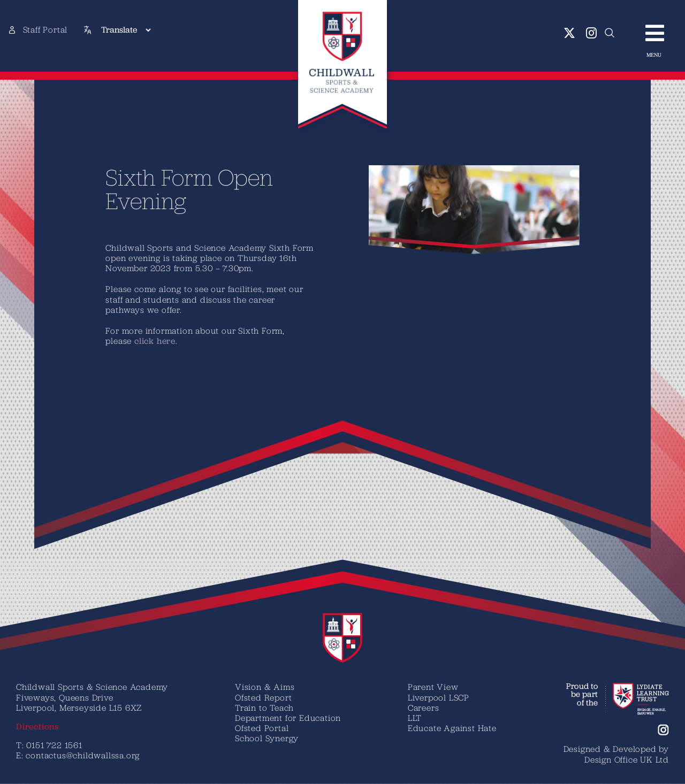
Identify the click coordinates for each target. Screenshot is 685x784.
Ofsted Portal (262, 728)
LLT (415, 718)
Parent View (433, 687)
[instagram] (592, 33)
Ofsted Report (263, 697)
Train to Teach (264, 708)
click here (147, 341)
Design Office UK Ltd (627, 759)
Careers (424, 708)
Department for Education (288, 718)
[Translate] (126, 30)
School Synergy (267, 738)
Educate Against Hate (452, 728)
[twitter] (570, 33)
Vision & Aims (265, 687)
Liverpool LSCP (439, 697)
